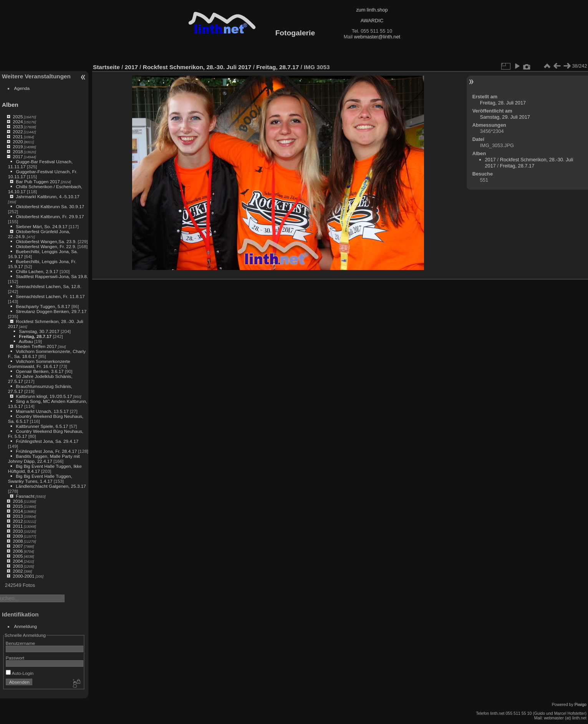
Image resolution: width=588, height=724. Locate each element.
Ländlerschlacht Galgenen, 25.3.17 (51, 486)
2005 (18, 556)
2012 (18, 521)
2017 (18, 157)
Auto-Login (20, 673)
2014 (18, 511)
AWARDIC (372, 21)
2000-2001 (23, 576)
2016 (18, 501)
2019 (18, 147)
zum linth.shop (372, 10)
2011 (18, 526)
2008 (18, 541)
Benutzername (21, 643)
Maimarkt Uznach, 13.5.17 (42, 411)
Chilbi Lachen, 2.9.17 (37, 271)
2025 (18, 117)
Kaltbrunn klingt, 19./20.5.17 (44, 396)
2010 (18, 531)
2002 (18, 571)
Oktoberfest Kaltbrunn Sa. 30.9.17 (50, 206)
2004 (18, 561)
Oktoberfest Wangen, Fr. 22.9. (46, 246)
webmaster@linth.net (377, 37)
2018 (18, 152)
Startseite (106, 67)
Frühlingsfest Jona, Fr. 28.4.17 (46, 451)
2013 (18, 516)
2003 (18, 566)
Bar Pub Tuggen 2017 (38, 181)
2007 (18, 546)
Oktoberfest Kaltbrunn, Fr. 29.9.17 (50, 216)
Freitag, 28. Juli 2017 (503, 103)
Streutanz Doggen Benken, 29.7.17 (51, 311)
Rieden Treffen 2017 (36, 346)
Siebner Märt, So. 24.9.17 (41, 226)
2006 (18, 551)
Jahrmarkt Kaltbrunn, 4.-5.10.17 (47, 196)
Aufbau (26, 341)
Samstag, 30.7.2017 (39, 331)
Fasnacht (25, 496)
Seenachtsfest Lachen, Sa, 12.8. (48, 286)
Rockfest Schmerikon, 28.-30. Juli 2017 (197, 67)
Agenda (22, 88)
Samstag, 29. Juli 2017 (505, 117)
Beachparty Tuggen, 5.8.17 (43, 306)
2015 (18, 506)
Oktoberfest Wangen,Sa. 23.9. (46, 241)
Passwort (15, 658)
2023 (18, 127)
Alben (10, 105)
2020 (18, 142)
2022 (18, 132)
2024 (18, 122)
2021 (18, 137)
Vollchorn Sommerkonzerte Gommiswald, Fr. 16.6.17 (39, 364)
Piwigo (581, 704)
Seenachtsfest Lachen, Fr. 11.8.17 (50, 296)
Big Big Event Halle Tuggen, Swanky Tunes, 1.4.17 (40, 479)
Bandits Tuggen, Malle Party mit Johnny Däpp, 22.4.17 (44, 459)
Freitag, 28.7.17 (35, 336)
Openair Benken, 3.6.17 (40, 371)
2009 (18, 536)
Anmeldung (26, 626)
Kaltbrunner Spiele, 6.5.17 (42, 426)
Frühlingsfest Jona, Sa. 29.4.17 (47, 441)
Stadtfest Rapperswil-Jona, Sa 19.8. (52, 276)
